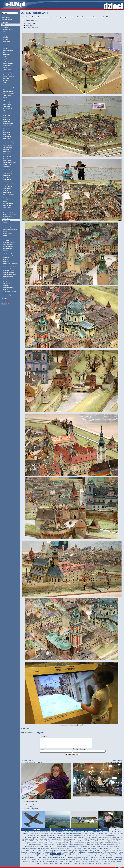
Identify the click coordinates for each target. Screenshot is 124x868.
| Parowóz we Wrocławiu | (29, 841)
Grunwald (5, 222)
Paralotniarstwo (7, 20)
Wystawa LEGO (7, 166)
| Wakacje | (43, 839)
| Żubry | (76, 863)
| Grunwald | (66, 856)
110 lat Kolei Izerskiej (8, 127)
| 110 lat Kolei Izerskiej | (87, 843)
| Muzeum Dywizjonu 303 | (86, 865)
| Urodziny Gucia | (35, 835)
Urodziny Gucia (6, 58)
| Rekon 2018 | (27, 861)
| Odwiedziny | (60, 833)
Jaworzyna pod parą (8, 108)
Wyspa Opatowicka (7, 198)
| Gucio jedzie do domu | (72, 833)
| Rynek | (98, 837)
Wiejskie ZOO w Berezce (9, 243)
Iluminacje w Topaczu (8, 295)
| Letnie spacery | (89, 837)
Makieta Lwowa (6, 220)
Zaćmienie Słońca (7, 175)
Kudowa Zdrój (6, 121)
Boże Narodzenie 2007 (8, 50)
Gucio (4, 31)
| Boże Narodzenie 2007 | (97, 833)
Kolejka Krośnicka (7, 228)
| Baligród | (32, 858)
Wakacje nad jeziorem (8, 131)
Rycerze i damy (6, 133)
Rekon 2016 (5, 200)
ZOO (4, 86)
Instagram (5, 301)
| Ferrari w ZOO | (66, 845)
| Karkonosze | (75, 856)
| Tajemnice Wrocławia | (34, 846)
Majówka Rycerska (7, 159)
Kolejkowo (5, 226)
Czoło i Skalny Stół (7, 254)
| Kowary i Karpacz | (43, 852)
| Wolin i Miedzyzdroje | (36, 854)
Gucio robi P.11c (7, 177)
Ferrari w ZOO (6, 138)
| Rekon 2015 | (119, 850)
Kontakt (5, 304)
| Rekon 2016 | (119, 852)
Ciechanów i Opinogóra (8, 213)
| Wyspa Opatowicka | (107, 852)
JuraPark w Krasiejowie (8, 93)
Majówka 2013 (6, 134)
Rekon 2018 (5, 259)
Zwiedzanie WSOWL (8, 187)
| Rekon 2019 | (54, 865)
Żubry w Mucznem (7, 248)
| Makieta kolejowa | (62, 846)
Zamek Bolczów (6, 196)
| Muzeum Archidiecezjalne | (109, 846)
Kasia (4, 33)
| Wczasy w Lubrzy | (44, 841)
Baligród (5, 231)
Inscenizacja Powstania (8, 172)
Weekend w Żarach (7, 75)
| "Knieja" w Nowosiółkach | (66, 858)
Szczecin (5, 202)
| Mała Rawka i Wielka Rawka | (80, 861)
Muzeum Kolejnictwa (8, 92)
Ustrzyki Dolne (6, 241)
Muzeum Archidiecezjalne (9, 157)
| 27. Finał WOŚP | (107, 863)
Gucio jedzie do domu (8, 47)
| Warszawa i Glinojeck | (114, 848)
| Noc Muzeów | (92, 850)
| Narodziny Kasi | (56, 835)
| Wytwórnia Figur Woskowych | (111, 856)
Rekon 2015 (5, 185)
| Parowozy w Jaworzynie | (65, 837)
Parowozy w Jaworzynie (8, 77)
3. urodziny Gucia (7, 95)
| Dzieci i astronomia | (49, 846)
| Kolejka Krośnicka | (94, 856)
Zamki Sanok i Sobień (8, 246)
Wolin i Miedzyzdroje (8, 203)
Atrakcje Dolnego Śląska (8, 142)
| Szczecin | (25, 854)
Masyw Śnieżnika (7, 192)
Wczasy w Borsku (7, 207)
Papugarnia (5, 286)
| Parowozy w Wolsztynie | (35, 837)
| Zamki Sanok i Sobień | (44, 860)
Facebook (5, 298)
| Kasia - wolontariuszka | (105, 860)
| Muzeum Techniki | (50, 854)
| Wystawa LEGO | (86, 848)
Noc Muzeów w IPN (7, 217)
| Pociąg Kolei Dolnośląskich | (59, 848)
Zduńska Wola (6, 211)
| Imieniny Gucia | (116, 833)
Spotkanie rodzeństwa (8, 64)
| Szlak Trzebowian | (87, 846)
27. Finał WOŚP (6, 284)
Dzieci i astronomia (7, 148)
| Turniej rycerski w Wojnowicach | (52, 861)
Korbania (5, 265)
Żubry (4, 278)
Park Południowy (7, 84)
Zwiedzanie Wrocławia (8, 140)
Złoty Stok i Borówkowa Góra (10, 215)
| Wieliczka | (80, 860)
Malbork (5, 209)
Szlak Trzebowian (7, 153)
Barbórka (5, 97)
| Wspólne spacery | (83, 835)
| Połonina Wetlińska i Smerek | (49, 863)
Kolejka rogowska (7, 114)
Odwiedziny (5, 45)
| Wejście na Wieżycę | (89, 841)
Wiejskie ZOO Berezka (8, 271)
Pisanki (4, 155)
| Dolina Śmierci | (84, 863)
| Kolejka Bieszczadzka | (29, 860)
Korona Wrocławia (7, 174)
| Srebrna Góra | (54, 852)
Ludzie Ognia (6, 261)
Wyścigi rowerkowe (7, 125)
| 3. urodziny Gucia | (84, 839)
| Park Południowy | (107, 837)
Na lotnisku (5, 60)
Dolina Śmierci (6, 280)
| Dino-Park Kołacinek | (116, 841)
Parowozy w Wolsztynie (8, 73)
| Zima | (108, 833)
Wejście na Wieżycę (7, 112)
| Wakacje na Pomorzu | (102, 843)
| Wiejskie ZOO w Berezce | (108, 858)
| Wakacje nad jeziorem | (117, 843)
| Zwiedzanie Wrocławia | (79, 845)
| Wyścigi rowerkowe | (72, 843)
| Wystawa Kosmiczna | (42, 865)
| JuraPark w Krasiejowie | (70, 839)
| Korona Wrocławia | (44, 850)
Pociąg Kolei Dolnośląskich (9, 162)
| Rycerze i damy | (31, 845)
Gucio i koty (6, 49)
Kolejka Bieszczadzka (8, 245)
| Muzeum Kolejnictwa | (54, 839)
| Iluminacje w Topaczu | (102, 865)
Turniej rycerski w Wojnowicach (10, 263)
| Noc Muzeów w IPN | (31, 856)
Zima (4, 52)
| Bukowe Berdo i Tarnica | (98, 861)
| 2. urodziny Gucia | (103, 835)
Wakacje (5, 90)
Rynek (4, 82)
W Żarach (5, 101)
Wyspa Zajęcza (6, 282)
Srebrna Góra (6, 190)
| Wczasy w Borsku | (63, 854)
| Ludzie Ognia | (36, 861)
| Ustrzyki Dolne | (94, 858)
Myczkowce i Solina (7, 233)
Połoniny (5, 235)
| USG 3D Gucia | (37, 833)
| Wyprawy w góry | (74, 848)
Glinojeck (5, 56)
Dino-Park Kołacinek (8, 116)
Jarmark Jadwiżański (8, 123)
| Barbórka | (94, 839)
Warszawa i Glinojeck (8, 170)
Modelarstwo (6, 17)
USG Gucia (5, 39)
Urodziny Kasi (6, 78)
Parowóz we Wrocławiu (8, 103)
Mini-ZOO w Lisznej (8, 276)
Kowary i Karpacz (7, 189)
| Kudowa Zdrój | (45, 843)
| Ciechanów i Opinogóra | (95, 854)
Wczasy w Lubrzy (7, 105)
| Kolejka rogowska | (102, 841)
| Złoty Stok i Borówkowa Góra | (114, 854)
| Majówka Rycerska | (30, 848)
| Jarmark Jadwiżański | (58, 843)
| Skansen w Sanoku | (81, 858)
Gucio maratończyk (7, 71)
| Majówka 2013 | (42, 845)
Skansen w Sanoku (7, 239)
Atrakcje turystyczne (8, 29)
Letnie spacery (6, 80)
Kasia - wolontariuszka (8, 256)
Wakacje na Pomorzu (8, 129)
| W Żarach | (118, 839)
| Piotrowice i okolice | (99, 848)
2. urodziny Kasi (7, 106)
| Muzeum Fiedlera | (75, 846)
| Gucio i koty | (85, 833)
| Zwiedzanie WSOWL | (29, 852)
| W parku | (93, 835)
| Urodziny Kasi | (79, 837)
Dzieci (3, 25)
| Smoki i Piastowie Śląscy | (106, 850)
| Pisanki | (97, 846)
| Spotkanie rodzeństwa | (69, 835)
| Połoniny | (53, 858)
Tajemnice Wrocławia (8, 146)
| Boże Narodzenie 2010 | (106, 839)
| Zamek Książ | (118, 860)
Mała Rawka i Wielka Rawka (10, 267)
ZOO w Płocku (6, 120)
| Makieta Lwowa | (56, 856)
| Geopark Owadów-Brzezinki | (68, 865)
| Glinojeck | (26, 835)
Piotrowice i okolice (7, 168)
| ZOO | (116, 837)
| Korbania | (67, 861)
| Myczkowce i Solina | (42, 858)
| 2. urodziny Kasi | (57, 841)
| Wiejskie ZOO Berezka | (115, 861)
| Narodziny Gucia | (49, 833)
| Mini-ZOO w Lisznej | (66, 863)
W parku (5, 67)
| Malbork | (73, 854)
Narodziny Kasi (6, 62)
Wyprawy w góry (7, 164)
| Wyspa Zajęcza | (96, 863)
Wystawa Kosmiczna (8, 287)
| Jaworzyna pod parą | (70, 841)
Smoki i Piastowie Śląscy (8, 183)
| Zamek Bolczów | (94, 852)
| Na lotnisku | (46, 835)
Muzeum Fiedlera (7, 151)
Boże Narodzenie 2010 (8, 99)
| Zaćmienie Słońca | (56, 850)
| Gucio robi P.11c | (69, 850)
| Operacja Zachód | (54, 845)
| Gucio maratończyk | (116, 835)
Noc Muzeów (6, 181)
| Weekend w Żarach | (50, 837)
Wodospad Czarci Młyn (8, 273)
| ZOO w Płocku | (34, 843)
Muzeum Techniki (7, 205)
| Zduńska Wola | (82, 854)
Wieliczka (5, 252)
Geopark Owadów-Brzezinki (9, 291)
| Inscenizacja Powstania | (29, 850)
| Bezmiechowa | (71, 860)
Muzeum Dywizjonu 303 (8, 293)
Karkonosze (5, 224)
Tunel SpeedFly (6, 218)
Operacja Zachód (7, 136)
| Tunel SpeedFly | (44, 856)
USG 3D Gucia (6, 41)
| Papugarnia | (117, 863)
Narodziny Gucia (7, 43)
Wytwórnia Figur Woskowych (10, 230)
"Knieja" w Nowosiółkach (9, 237)
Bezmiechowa (6, 250)
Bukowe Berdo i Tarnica (8, 269)
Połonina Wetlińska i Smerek (9, 274)
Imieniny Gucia (6, 54)
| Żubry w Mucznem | (59, 860)
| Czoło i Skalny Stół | (91, 860)
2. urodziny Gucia (7, 69)
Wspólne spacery (7, 65)
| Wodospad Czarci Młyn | (31, 863)
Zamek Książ (6, 258)
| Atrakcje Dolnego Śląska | (95, 845)
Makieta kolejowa (7, 149)
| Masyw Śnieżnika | (66, 852)
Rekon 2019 (5, 289)
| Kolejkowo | (83, 856)
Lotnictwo (5, 22)
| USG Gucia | (27, 833)
